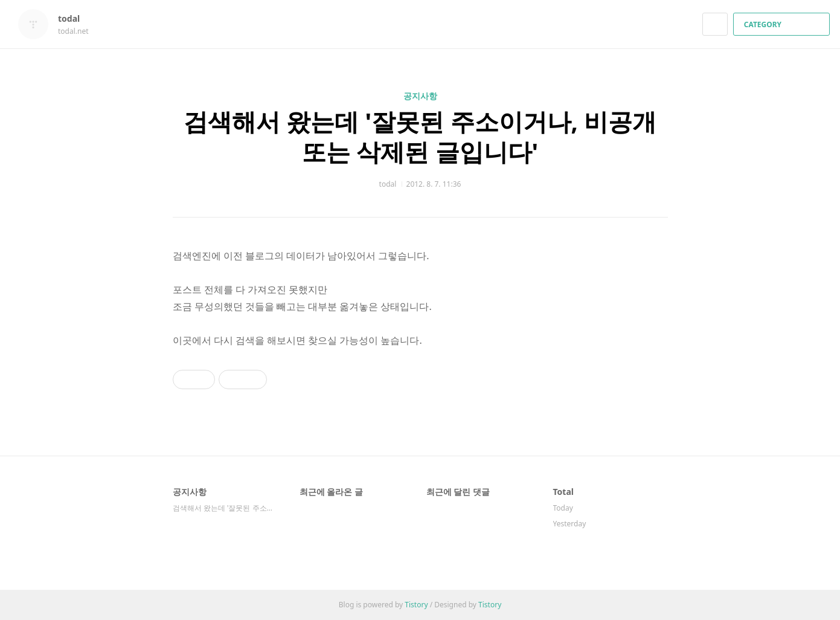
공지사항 (420, 96)
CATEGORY (783, 24)
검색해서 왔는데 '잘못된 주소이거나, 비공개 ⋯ (224, 508)
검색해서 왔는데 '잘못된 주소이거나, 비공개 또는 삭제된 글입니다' (420, 136)
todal (75, 18)
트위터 (659, 444)
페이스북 (617, 444)
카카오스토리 (638, 444)
